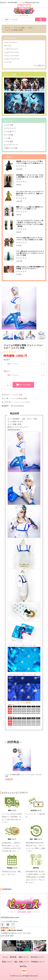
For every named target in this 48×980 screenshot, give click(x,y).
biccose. (19, 976)
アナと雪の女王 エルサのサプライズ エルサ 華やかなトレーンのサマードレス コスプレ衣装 (30, 253)
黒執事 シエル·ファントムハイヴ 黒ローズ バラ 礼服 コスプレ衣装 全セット (30, 162)
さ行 (30, 28)
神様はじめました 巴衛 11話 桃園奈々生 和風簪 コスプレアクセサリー (30, 268)
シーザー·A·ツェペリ (11, 49)
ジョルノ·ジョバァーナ (12, 59)
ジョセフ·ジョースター (12, 52)
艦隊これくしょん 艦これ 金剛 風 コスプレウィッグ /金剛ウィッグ (30, 208)
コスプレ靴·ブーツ (10, 132)
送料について (12, 810)
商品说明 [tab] (15, 413)
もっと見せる (39, 65)
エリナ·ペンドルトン (11, 42)
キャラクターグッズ (11, 145)
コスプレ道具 (9, 141)
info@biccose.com (10, 917)
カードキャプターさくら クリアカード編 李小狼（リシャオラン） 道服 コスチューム (30, 194)
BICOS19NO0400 (17, 406)
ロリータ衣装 (9, 135)
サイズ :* (7, 360)
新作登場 (13, 957)
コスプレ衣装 (19, 28)
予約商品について (12, 868)
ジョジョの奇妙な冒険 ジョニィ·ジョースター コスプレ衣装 (23, 775)
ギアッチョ (8, 46)
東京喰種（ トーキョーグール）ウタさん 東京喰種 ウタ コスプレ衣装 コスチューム (30, 177)
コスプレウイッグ (10, 128)
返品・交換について (36, 839)
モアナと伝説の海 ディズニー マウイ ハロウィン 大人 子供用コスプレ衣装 (29, 239)
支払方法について (36, 810)
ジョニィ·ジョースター (12, 56)
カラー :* (7, 371)
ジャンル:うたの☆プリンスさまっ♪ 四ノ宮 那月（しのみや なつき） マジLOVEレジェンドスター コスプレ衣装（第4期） (30, 223)
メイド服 (7, 138)
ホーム (7, 28)
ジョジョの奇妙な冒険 (14, 30)
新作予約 (36, 868)
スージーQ (8, 62)
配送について (12, 839)
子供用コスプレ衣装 (11, 148)
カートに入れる (23, 385)
